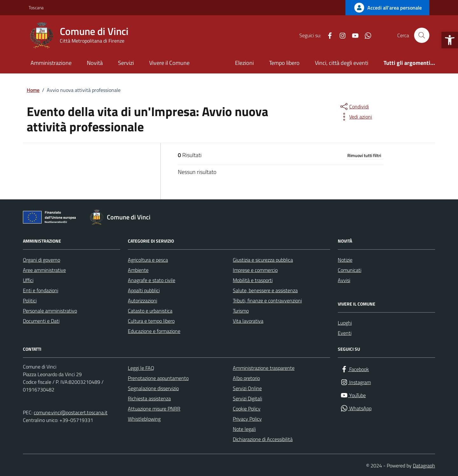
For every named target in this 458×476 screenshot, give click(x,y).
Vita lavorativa (248, 321)
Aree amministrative (44, 270)
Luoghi (345, 323)
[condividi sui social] (354, 107)
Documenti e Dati (41, 321)
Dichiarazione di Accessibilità (263, 439)
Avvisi (344, 280)
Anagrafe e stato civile (152, 280)
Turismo (241, 311)
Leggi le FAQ (141, 368)
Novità (95, 63)
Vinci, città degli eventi (342, 63)
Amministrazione (51, 63)
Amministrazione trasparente (264, 368)
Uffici (28, 280)
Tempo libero (284, 63)
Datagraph (424, 466)
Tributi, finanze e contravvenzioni (267, 300)
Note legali (244, 429)
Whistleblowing (144, 419)
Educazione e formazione (154, 331)
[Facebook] (327, 35)
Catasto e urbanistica (150, 311)
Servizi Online (247, 388)
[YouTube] (353, 35)
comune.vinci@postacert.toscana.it (71, 412)
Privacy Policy (247, 419)
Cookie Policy (247, 409)
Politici (30, 300)
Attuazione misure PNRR (154, 409)
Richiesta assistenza (149, 398)
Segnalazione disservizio (153, 388)
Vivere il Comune (169, 63)
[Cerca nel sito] (422, 35)
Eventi (345, 333)
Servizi (126, 63)
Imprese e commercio (255, 270)
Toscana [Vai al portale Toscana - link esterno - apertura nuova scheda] (36, 7)
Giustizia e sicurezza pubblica (263, 260)
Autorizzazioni (142, 300)
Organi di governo (42, 260)
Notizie (345, 260)
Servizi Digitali (247, 398)
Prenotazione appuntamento (158, 378)
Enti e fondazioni (41, 290)
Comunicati (350, 270)
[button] (450, 40)
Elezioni (244, 63)
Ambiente (138, 270)
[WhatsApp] (365, 35)
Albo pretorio (246, 378)
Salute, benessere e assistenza (265, 290)
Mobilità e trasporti (253, 280)
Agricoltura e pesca (148, 260)
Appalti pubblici (144, 290)
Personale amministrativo (50, 311)
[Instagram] (340, 35)
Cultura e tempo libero (151, 321)
